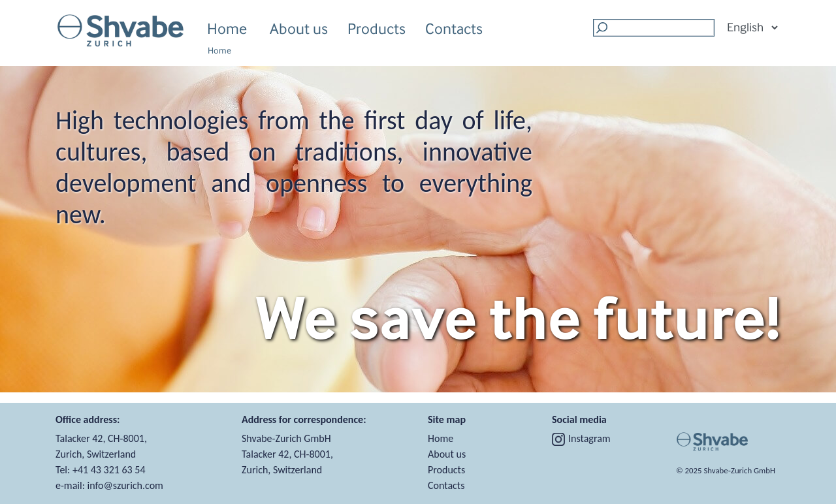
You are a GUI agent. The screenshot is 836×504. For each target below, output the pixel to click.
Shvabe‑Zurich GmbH (739, 470)
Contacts (454, 28)
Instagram (581, 438)
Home (227, 28)
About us (299, 30)
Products (377, 30)
